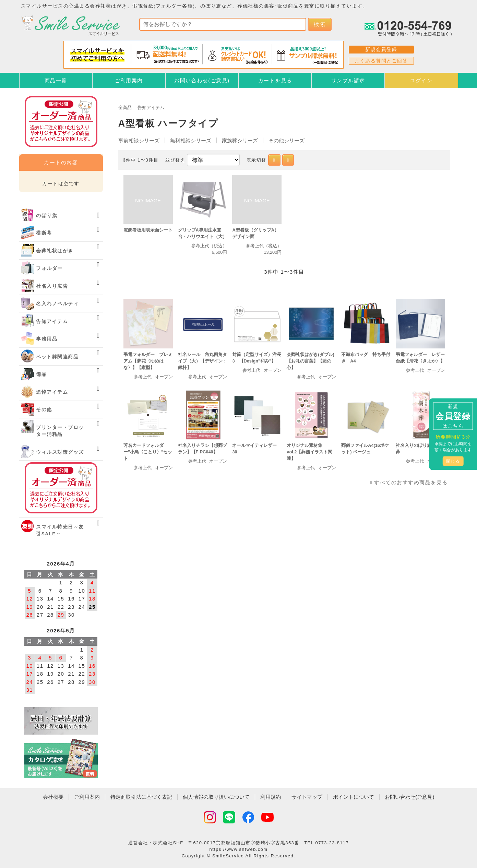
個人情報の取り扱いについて (216, 797)
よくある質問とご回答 (381, 61)
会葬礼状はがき (55, 251)
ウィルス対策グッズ (60, 452)
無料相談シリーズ (191, 140)
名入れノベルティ (57, 304)
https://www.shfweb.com (239, 849)
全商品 (125, 108)
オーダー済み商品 (61, 488)
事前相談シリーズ (139, 140)
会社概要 (53, 797)
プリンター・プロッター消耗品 (60, 431)
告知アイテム (151, 108)
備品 (41, 374)
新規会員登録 (381, 49)
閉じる (453, 461)
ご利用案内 (129, 80)
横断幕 (44, 233)
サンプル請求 (348, 80)
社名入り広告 (52, 286)
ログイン (421, 80)
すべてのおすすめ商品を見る (411, 482)
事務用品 (47, 339)
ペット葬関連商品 (57, 357)
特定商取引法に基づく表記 (141, 797)
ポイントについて (354, 797)
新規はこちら (453, 416)
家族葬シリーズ (240, 140)
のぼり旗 (47, 216)
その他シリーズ (287, 140)
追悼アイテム (52, 392)
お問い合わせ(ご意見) (202, 80)
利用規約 (271, 797)
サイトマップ (307, 797)
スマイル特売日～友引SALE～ (60, 530)
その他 (44, 410)
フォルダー (49, 268)
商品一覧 (56, 80)
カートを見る (275, 80)
